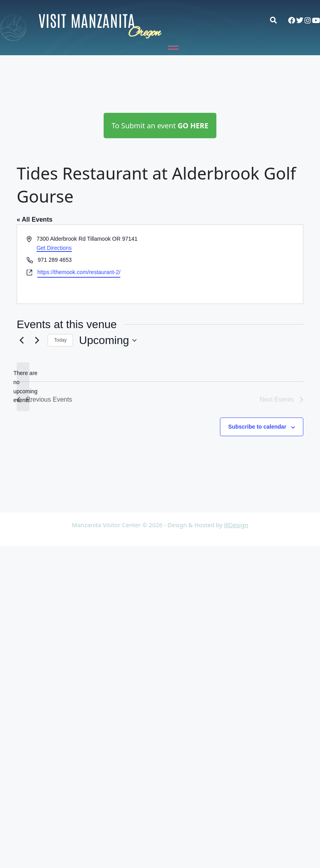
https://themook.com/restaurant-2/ (79, 272)
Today (60, 340)
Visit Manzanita (87, 20)
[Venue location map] (231, 264)
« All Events (35, 219)
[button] (277, 20)
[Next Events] (37, 340)
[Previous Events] (21, 340)
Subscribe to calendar (257, 427)
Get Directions (54, 248)
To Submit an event (160, 126)
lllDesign (236, 525)
